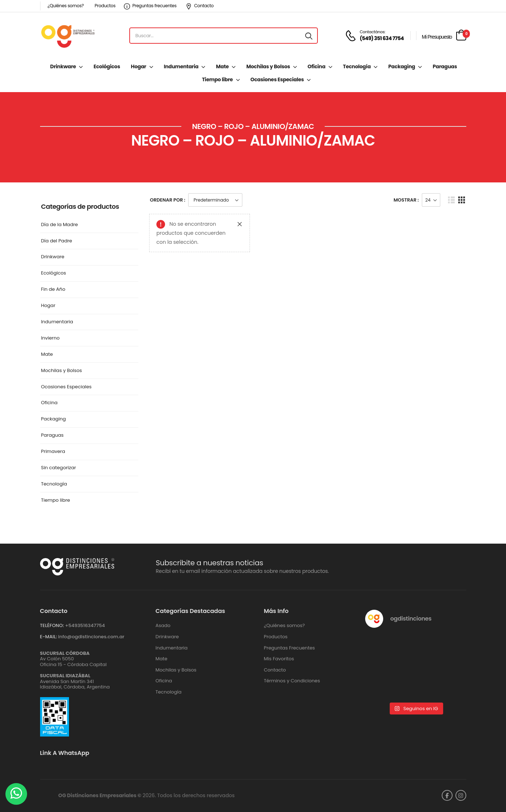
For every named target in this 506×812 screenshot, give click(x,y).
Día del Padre (57, 241)
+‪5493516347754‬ (85, 625)
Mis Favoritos (279, 659)
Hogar (138, 66)
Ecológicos (107, 66)
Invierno (51, 338)
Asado (163, 626)
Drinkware (63, 66)
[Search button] (309, 36)
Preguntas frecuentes (150, 6)
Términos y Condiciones (292, 681)
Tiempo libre (217, 79)
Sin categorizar (59, 468)
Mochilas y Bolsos (268, 66)
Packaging (402, 66)
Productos (105, 6)
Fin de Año (53, 290)
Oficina (317, 66)
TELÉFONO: (52, 625)
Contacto (200, 6)
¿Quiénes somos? (66, 6)
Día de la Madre (60, 225)
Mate (222, 66)
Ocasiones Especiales (277, 79)
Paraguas (445, 66)
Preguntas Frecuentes (289, 648)
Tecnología (357, 66)
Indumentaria (181, 66)
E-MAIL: (49, 637)
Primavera (53, 452)
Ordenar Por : (168, 200)
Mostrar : (406, 200)
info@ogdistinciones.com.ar (91, 637)
